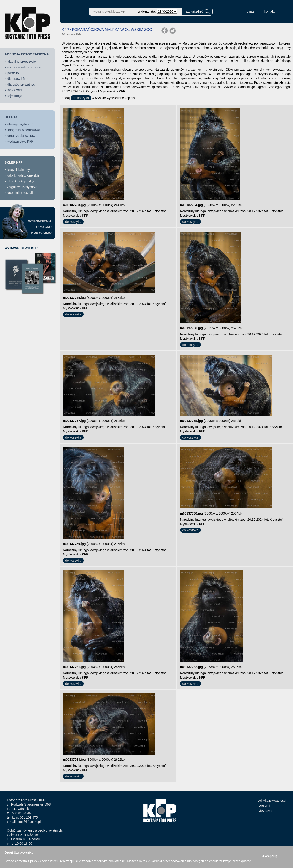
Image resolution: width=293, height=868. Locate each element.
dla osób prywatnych (22, 84)
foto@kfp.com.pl (29, 822)
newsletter (15, 90)
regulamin (265, 806)
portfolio (13, 73)
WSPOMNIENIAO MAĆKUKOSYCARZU (40, 227)
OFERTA (11, 117)
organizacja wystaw (21, 136)
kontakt (270, 11)
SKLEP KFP (14, 162)
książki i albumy (19, 170)
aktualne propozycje (22, 62)
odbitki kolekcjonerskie (23, 175)
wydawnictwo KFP (20, 141)
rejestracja (15, 96)
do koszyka (81, 98)
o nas (250, 11)
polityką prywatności (111, 861)
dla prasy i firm (18, 79)
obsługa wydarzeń (20, 124)
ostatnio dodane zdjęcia (24, 67)
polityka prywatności (272, 801)
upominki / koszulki (21, 193)
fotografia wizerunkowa (24, 130)
